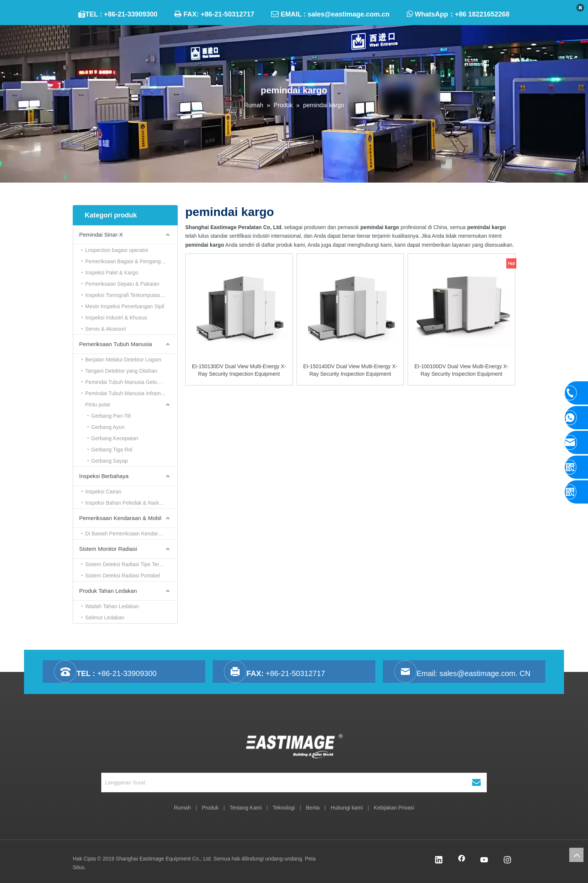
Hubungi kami (347, 808)
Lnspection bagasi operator (117, 250)
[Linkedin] (439, 861)
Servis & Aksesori (106, 329)
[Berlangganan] (476, 783)
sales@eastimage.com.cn (349, 14)
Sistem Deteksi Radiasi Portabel (123, 576)
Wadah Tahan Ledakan (112, 606)
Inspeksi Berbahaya (104, 476)
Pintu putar (98, 405)
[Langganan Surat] (275, 783)
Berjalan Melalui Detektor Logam (123, 360)
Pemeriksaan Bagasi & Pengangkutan (129, 261)
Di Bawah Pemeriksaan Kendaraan (126, 534)
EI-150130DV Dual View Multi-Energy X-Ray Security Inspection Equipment (239, 370)
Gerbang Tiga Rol (112, 450)
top (576, 855)
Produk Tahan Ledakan (108, 591)
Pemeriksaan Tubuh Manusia (115, 344)
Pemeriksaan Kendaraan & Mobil (120, 518)
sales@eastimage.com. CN (485, 673)
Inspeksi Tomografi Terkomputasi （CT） (131, 295)
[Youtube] (484, 861)
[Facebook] (462, 861)
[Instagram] (507, 861)
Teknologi (284, 808)
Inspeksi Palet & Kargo (112, 273)
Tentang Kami (246, 808)
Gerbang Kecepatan (115, 438)
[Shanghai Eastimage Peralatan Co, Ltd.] (294, 748)
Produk (210, 808)
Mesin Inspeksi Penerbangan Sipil (125, 306)
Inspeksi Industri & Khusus (116, 318)
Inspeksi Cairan (103, 492)
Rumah (182, 808)
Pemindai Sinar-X (101, 235)
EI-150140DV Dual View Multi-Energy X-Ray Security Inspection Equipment (350, 370)
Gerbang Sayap (109, 461)
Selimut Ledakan (105, 618)
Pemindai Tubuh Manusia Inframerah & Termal (131, 393)
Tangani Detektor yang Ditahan (121, 371)
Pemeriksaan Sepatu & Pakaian (122, 284)
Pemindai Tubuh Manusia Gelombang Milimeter (131, 382)
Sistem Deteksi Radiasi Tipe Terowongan (131, 564)
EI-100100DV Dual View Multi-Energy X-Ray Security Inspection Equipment (461, 370)
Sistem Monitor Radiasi (108, 549)
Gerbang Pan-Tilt (111, 416)
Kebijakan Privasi (394, 808)
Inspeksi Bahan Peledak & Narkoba (126, 503)
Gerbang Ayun (108, 427)
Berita (313, 808)
